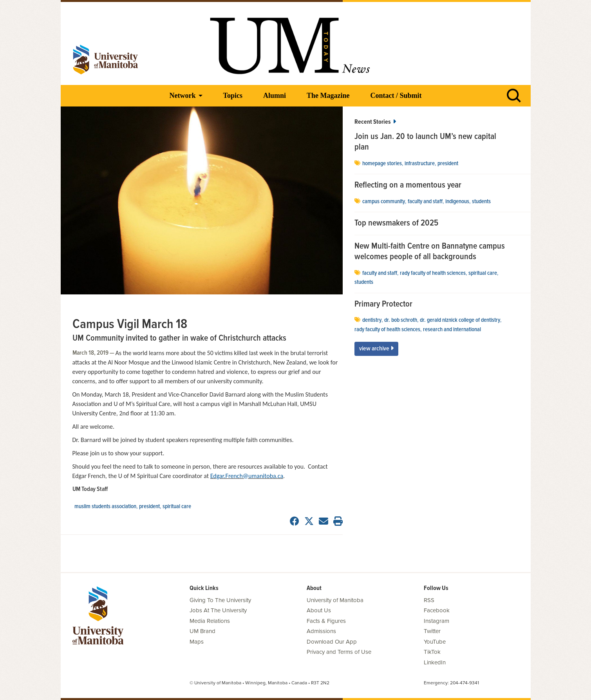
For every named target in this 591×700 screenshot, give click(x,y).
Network (183, 96)
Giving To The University (220, 600)
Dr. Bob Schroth (401, 320)
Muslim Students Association (105, 507)
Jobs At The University (218, 610)
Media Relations (210, 621)
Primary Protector (383, 305)
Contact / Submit (396, 96)
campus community (384, 202)
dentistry (372, 320)
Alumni (275, 96)
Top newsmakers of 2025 (397, 224)
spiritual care (177, 507)
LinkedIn (435, 662)
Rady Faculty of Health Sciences (433, 273)
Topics (233, 96)
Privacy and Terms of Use (339, 652)
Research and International (452, 330)
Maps (197, 642)
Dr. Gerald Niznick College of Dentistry (460, 320)
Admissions (321, 631)
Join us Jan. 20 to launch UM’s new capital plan (425, 142)
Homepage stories (382, 164)
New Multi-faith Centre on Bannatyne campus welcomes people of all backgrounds (430, 252)
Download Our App (332, 642)
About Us (319, 610)
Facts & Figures (326, 621)
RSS (429, 600)
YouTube (435, 642)
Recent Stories (375, 122)
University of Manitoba (335, 600)
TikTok (432, 652)
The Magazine (328, 96)
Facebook (437, 610)
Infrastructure (420, 164)
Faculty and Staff (425, 202)
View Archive (376, 349)
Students (481, 202)
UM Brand (202, 631)
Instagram (436, 621)
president (149, 507)
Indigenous (457, 202)
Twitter (432, 631)
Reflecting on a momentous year (408, 186)
